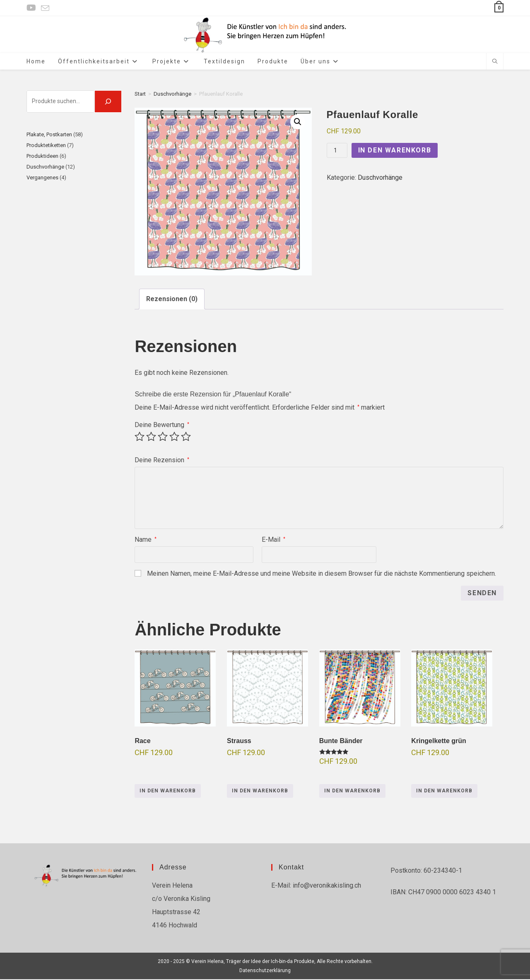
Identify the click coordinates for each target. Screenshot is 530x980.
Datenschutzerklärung (265, 971)
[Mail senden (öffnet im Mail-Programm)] (45, 8)
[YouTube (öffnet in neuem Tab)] (33, 8)
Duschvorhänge (172, 95)
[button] (298, 123)
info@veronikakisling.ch (326, 886)
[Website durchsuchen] (495, 63)
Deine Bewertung (162, 426)
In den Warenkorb (395, 151)
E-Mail (273, 541)
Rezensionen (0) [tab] (172, 300)
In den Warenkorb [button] (168, 792)
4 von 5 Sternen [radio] (174, 438)
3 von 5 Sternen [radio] (163, 438)
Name (146, 541)
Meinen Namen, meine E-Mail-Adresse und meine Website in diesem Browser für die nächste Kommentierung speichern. (322, 575)
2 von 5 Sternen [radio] (151, 438)
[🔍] (108, 102)
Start (140, 95)
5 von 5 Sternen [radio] (186, 438)
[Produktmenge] (337, 152)
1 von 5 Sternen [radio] (140, 438)
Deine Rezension (162, 461)
